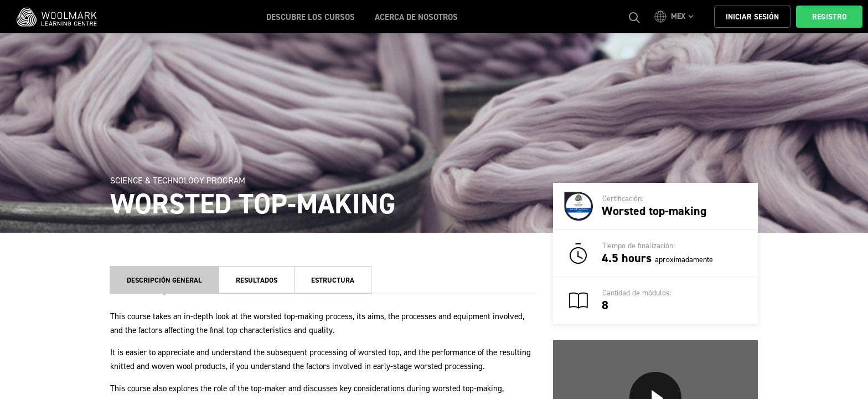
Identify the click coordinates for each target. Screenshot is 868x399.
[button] (676, 17)
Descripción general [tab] (164, 280)
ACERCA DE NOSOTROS (416, 17)
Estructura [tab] (333, 280)
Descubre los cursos (311, 17)
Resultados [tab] (257, 280)
